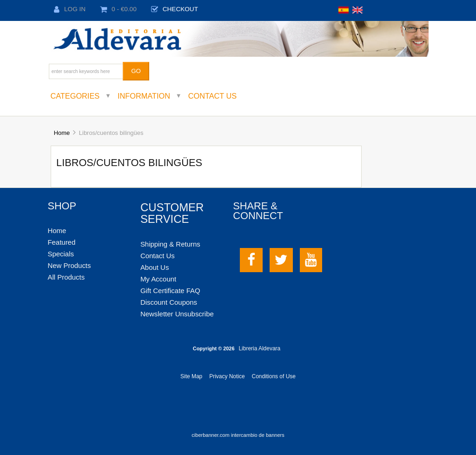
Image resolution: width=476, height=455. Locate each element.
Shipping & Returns (170, 244)
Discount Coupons (169, 302)
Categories (75, 96)
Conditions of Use (274, 376)
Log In (70, 9)
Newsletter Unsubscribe (177, 314)
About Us (155, 267)
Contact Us (213, 96)
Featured (61, 242)
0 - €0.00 (118, 9)
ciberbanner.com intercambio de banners (238, 435)
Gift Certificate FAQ (170, 291)
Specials (61, 254)
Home (62, 133)
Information (144, 96)
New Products (69, 265)
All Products (66, 277)
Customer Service (172, 213)
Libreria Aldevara (259, 348)
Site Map (191, 376)
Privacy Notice (227, 376)
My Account (158, 279)
